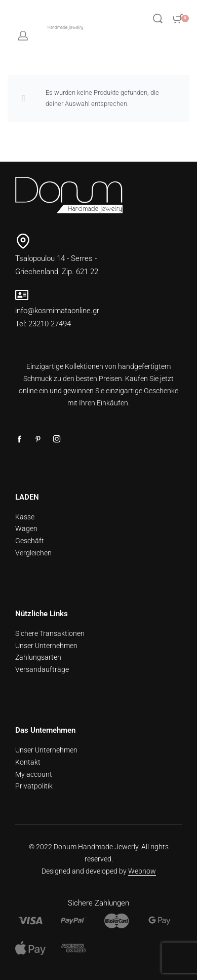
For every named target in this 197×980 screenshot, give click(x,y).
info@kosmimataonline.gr (57, 311)
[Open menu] (125, 18)
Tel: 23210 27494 (43, 324)
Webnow (142, 871)
